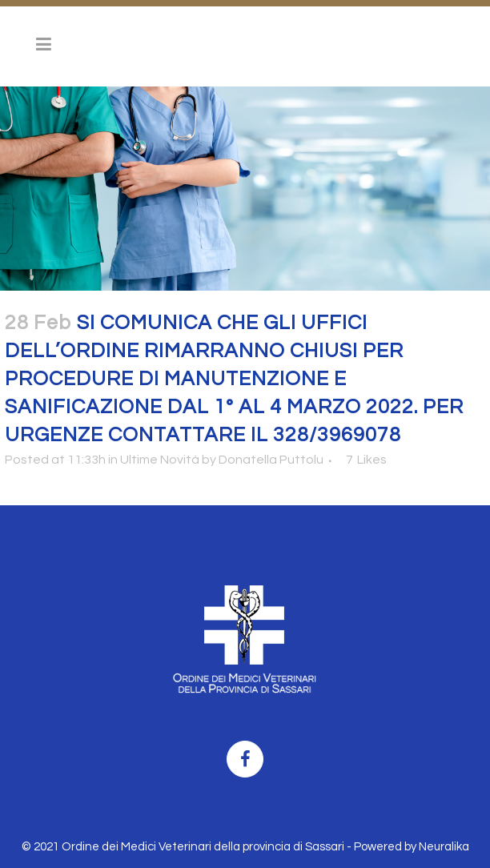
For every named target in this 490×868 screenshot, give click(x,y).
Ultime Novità (160, 460)
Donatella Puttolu (271, 460)
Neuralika (444, 847)
